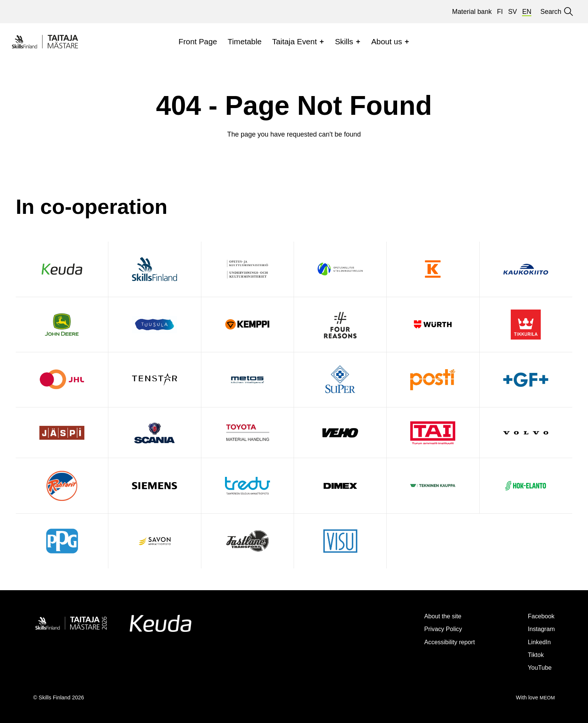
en (526, 12)
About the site (432, 616)
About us (387, 41)
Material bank (472, 12)
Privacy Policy (432, 629)
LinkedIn (536, 642)
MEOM (547, 697)
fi (500, 12)
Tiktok (532, 655)
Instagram (539, 629)
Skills (344, 41)
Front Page (198, 41)
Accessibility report (440, 642)
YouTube (537, 667)
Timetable (245, 41)
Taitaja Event (295, 41)
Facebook (538, 616)
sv (512, 12)
